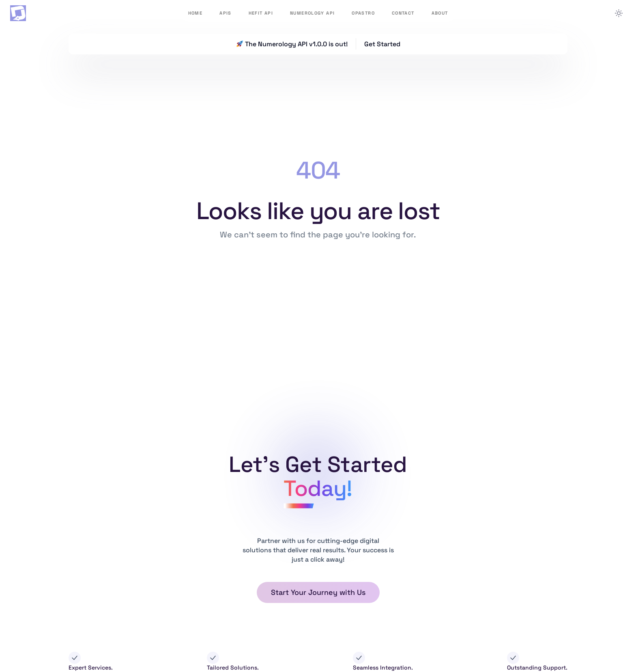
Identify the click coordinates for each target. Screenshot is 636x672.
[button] (318, 592)
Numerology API (312, 13)
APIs (226, 13)
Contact (403, 13)
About (440, 13)
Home (196, 13)
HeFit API (261, 13)
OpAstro (363, 13)
